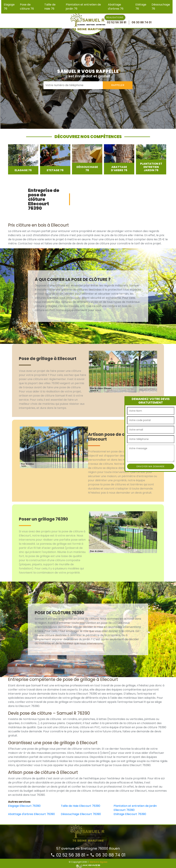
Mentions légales (99, 862)
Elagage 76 (9, 7)
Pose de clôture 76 (27, 7)
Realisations (115, 17)
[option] (23, 159)
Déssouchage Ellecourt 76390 (81, 814)
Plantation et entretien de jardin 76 (83, 7)
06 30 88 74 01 (108, 855)
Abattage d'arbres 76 (116, 7)
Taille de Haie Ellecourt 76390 (81, 806)
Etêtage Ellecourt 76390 (130, 814)
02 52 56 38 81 (68, 855)
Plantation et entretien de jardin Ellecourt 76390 (135, 808)
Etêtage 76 (141, 7)
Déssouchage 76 (161, 7)
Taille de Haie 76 (50, 7)
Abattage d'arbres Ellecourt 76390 (31, 814)
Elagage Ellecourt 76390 (24, 806)
